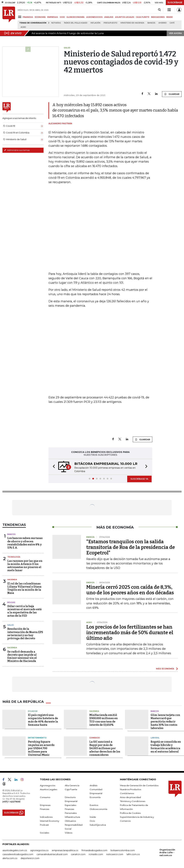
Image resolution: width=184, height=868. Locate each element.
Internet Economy (50, 821)
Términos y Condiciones (133, 801)
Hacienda (12, 580)
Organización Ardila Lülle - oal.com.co (167, 852)
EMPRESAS (53, 17)
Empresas (45, 805)
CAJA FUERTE (143, 17)
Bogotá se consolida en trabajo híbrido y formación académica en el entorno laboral (166, 747)
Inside (93, 817)
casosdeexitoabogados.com (18, 854)
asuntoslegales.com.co (15, 850)
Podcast (44, 825)
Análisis (93, 785)
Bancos (151, 23)
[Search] (159, 10)
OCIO (62, 17)
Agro (23, 27)
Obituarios (70, 821)
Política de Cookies (130, 813)
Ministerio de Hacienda (132, 23)
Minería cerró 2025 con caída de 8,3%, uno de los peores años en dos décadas (130, 590)
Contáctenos (127, 793)
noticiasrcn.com (115, 854)
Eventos (94, 805)
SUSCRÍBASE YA (139, 479)
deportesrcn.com (30, 858)
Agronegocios (48, 785)
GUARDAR (172, 94)
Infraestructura (72, 817)
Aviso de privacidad (130, 797)
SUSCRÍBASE (175, 2)
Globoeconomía (98, 809)
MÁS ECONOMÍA (165, 669)
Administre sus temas (17, 150)
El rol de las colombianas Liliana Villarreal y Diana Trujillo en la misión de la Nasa (24, 588)
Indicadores (46, 817)
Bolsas (11, 602)
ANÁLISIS (109, 17)
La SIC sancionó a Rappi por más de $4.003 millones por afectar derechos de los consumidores (105, 748)
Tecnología (14, 557)
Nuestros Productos (131, 789)
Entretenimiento (37, 738)
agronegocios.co (39, 850)
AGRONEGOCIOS (94, 17)
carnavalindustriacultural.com (52, 854)
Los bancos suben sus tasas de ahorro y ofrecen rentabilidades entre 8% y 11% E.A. (25, 543)
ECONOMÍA (40, 17)
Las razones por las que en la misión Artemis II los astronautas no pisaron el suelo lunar (25, 566)
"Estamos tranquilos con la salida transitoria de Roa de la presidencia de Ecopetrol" (131, 547)
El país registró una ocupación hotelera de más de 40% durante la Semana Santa (43, 720)
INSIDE (170, 17)
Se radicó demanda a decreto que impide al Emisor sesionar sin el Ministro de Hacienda (22, 656)
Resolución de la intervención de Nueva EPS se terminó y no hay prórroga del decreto (25, 634)
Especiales (70, 805)
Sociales (44, 833)
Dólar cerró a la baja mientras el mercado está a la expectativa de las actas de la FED (24, 611)
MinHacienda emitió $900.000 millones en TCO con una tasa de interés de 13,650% (104, 720)
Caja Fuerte (71, 789)
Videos (69, 833)
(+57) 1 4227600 (11, 802)
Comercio (95, 738)
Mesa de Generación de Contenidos (139, 785)
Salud (11, 625)
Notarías (56, 23)
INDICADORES (158, 17)
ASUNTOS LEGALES (125, 17)
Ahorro (162, 23)
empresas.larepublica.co (65, 850)
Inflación (95, 23)
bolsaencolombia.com (123, 850)
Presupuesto (110, 23)
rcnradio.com (96, 854)
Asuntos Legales (49, 789)
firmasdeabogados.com (94, 850)
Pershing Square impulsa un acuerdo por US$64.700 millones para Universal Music (41, 748)
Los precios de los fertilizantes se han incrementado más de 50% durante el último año (130, 633)
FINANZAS (28, 17)
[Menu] (20, 17)
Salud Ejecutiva (98, 825)
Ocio (92, 821)
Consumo (45, 797)
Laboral (155, 738)
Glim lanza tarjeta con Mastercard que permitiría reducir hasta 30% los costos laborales (165, 722)
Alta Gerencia (72, 785)
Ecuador (33, 711)
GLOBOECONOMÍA (75, 17)
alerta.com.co (10, 858)
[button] (53, 467)
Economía (95, 797)
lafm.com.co (133, 854)
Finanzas (45, 809)
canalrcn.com (78, 854)
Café (172, 23)
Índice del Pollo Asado (76, 23)
